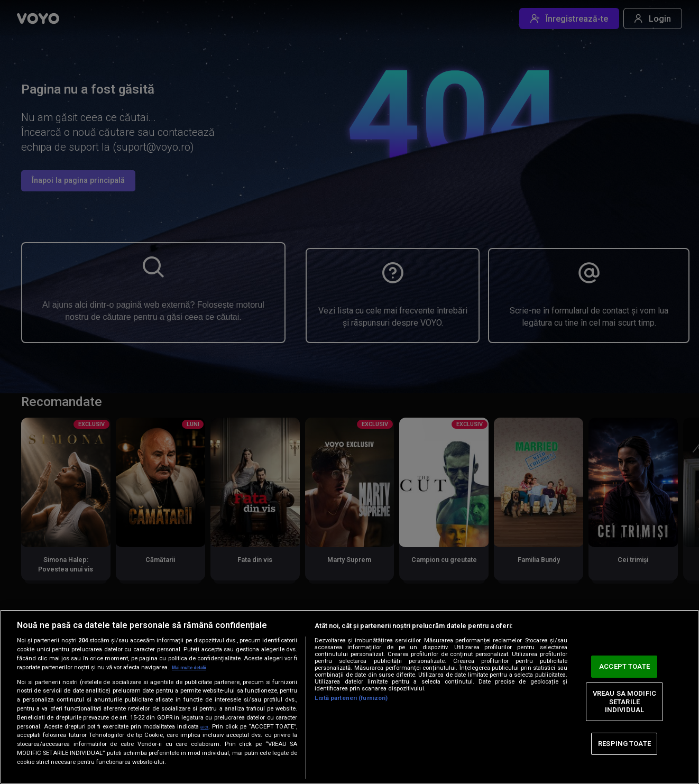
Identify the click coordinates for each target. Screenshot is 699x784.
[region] (349, 697)
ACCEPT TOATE (624, 666)
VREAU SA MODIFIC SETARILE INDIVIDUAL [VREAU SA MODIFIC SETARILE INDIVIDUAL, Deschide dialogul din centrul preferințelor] (624, 702)
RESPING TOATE (624, 744)
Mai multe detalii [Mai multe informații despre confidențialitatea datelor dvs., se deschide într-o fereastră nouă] (195, 667)
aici (204, 726)
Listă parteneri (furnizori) (351, 698)
